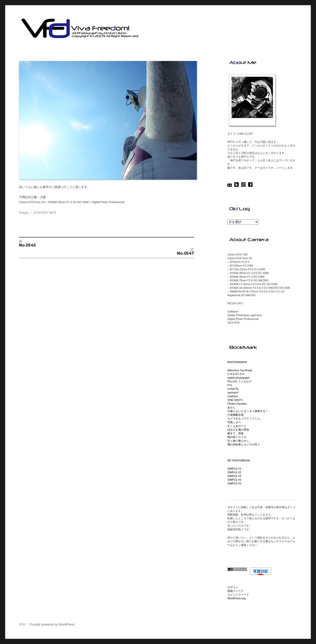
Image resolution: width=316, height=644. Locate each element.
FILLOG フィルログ (239, 381)
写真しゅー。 (236, 422)
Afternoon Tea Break (240, 370)
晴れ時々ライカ (237, 437)
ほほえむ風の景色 (238, 430)
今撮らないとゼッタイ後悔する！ (248, 411)
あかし (231, 407)
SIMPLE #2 (234, 472)
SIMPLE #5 (234, 483)
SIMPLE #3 (234, 476)
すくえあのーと (237, 426)
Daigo (24, 212)
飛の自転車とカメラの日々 (244, 444)
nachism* (233, 393)
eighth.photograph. (239, 378)
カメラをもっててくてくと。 (245, 418)
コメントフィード (238, 595)
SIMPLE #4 (234, 480)
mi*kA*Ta (233, 389)
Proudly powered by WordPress (52, 624)
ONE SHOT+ (235, 400)
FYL (230, 385)
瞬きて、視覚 (236, 433)
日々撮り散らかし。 (240, 441)
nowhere (233, 396)
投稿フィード (236, 591)
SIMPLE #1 (234, 469)
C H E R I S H (236, 374)
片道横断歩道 (236, 415)
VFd (22, 624)
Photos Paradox (237, 404)
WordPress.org (236, 598)
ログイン (233, 587)
